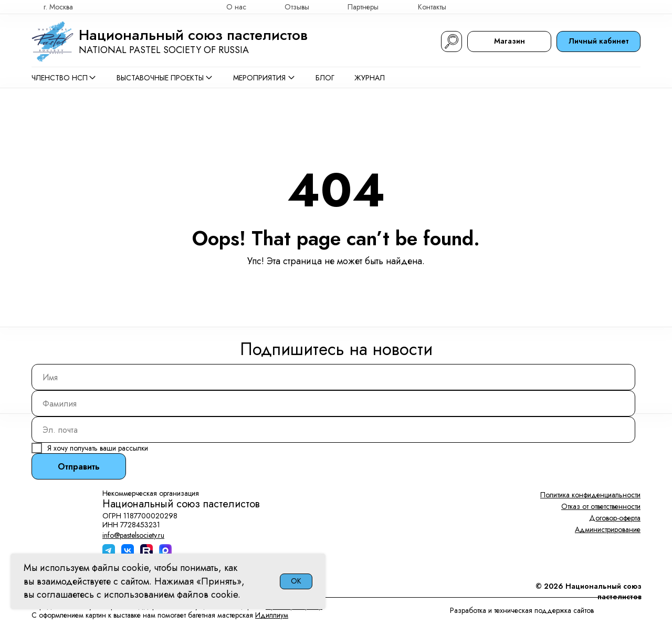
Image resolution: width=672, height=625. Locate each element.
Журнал (370, 78)
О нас (236, 7)
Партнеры (363, 7)
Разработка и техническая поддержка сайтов (522, 610)
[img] (636, 7)
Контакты (432, 7)
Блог (325, 78)
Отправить (79, 467)
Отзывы (297, 7)
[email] (333, 430)
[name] (333, 377)
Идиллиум (272, 615)
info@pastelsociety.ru (133, 535)
